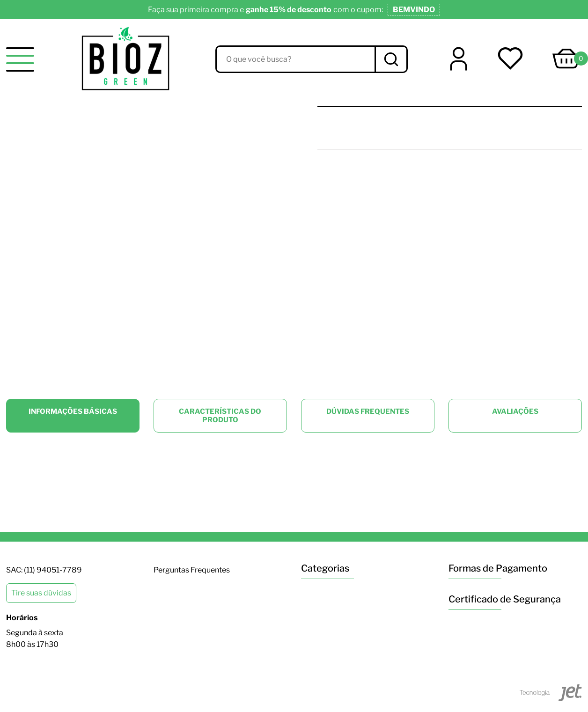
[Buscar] (390, 59)
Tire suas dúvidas (41, 593)
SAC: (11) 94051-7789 (44, 570)
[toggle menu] (20, 59)
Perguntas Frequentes (192, 570)
